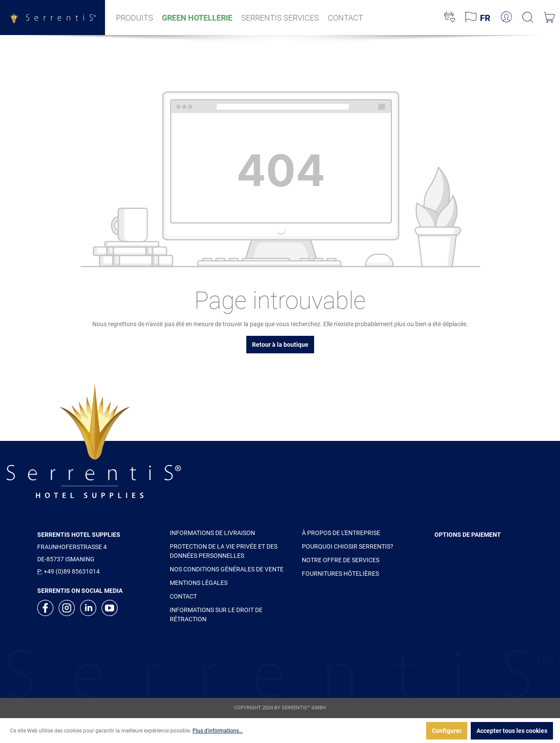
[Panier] (549, 18)
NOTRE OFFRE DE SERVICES (341, 560)
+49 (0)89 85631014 (72, 571)
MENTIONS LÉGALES (199, 583)
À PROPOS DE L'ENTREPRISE (341, 533)
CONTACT (183, 596)
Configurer (447, 731)
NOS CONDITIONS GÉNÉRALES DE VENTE (227, 569)
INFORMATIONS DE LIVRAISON (212, 533)
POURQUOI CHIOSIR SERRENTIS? (348, 546)
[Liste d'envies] (450, 18)
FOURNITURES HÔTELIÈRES (340, 574)
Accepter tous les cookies (512, 731)
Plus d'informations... (218, 731)
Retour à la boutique (280, 345)
